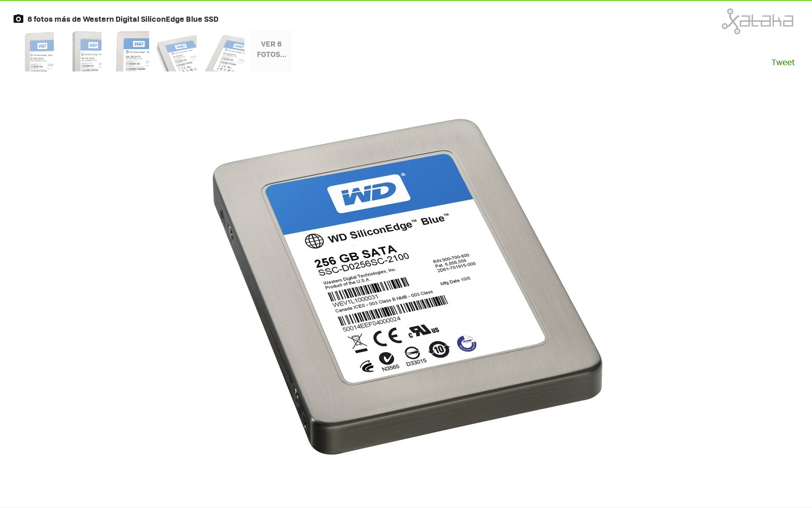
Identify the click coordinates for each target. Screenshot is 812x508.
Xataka (735, 21)
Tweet (783, 62)
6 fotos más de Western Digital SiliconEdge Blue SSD (123, 19)
